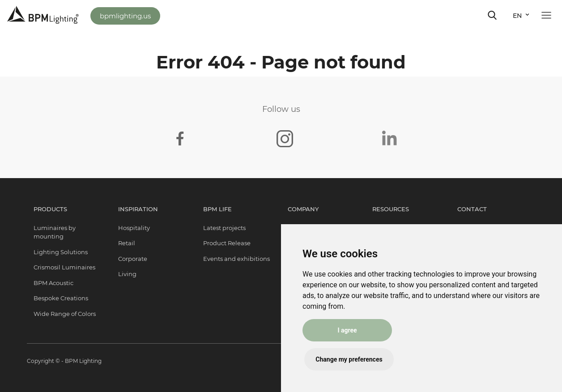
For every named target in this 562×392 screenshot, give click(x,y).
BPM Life (217, 209)
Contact (472, 209)
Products (50, 209)
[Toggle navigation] (492, 15)
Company (303, 209)
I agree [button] (347, 330)
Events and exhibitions (236, 259)
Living (127, 274)
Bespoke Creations (61, 298)
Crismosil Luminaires (64, 267)
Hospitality (134, 228)
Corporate (133, 259)
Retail (127, 243)
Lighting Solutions (61, 252)
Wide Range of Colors (65, 314)
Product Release (227, 243)
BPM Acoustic (53, 283)
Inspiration (138, 209)
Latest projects (224, 228)
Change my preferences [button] (349, 359)
